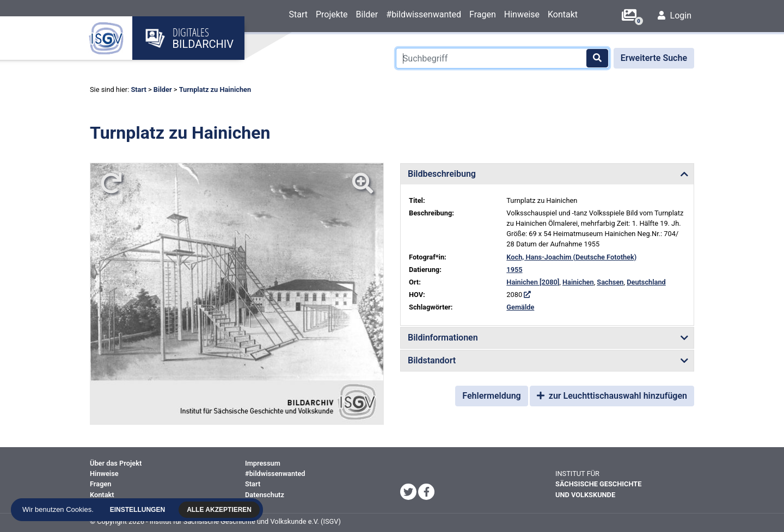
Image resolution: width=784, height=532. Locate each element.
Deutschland (646, 282)
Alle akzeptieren (220, 510)
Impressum (263, 463)
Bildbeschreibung (442, 174)
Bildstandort (432, 360)
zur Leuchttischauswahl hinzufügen (612, 396)
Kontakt (563, 14)
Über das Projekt (116, 463)
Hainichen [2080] (533, 282)
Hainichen (578, 282)
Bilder (367, 14)
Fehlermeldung (491, 396)
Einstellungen (138, 510)
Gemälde (520, 307)
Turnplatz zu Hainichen (215, 89)
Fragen (483, 14)
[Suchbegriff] (503, 58)
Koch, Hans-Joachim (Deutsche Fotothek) (571, 257)
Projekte (332, 14)
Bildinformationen (443, 338)
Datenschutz (265, 495)
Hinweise (522, 14)
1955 (514, 270)
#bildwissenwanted (424, 14)
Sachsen (610, 282)
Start (298, 14)
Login (675, 16)
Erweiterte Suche (654, 58)
